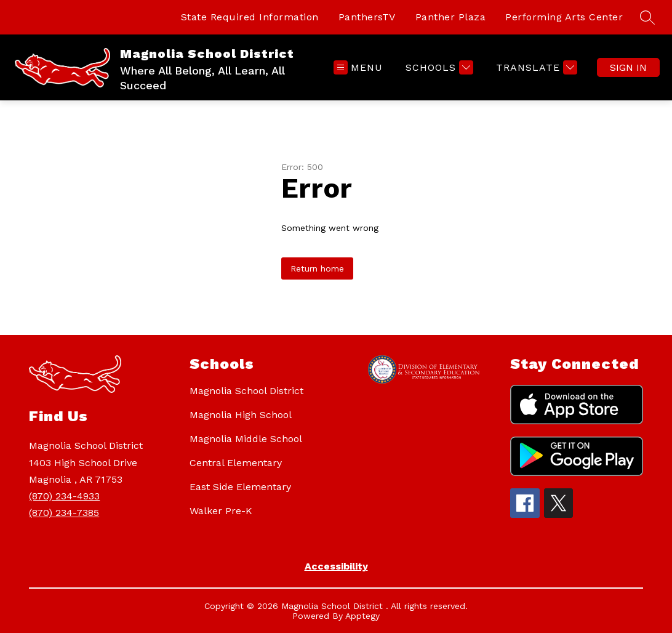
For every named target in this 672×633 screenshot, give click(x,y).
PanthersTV (367, 17)
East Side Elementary (240, 487)
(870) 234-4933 (64, 496)
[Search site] (647, 17)
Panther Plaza (451, 17)
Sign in (628, 67)
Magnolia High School (241, 415)
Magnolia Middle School (246, 439)
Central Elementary (236, 463)
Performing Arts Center (564, 17)
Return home (317, 268)
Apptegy (362, 616)
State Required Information (250, 17)
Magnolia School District (246, 391)
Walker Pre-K (221, 511)
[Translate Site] (535, 67)
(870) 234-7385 (64, 513)
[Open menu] (358, 67)
